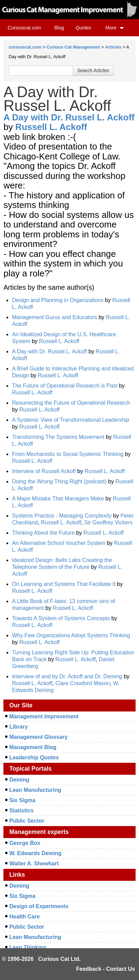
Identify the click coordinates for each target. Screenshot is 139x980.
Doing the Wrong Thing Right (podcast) (59, 481)
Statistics (21, 811)
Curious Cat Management (73, 47)
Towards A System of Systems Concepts (61, 618)
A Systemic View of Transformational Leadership (71, 420)
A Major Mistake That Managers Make (58, 499)
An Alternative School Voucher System (59, 543)
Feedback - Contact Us (106, 969)
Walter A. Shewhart (34, 864)
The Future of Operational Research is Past (65, 386)
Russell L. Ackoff (51, 127)
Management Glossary (38, 737)
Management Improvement (44, 716)
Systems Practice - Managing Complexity (62, 516)
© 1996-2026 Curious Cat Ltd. (41, 959)
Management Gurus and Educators (54, 317)
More (115, 28)
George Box (25, 843)
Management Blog (33, 747)
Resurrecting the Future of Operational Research (71, 403)
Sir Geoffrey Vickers (109, 522)
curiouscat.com (25, 47)
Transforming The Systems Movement (58, 437)
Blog (59, 28)
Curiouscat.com (24, 28)
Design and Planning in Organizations (58, 300)
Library (18, 727)
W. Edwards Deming (35, 853)
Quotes (84, 28)
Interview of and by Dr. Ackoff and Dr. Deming (67, 676)
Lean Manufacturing (35, 790)
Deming (19, 780)
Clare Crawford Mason (83, 683)
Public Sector (27, 821)
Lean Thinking (28, 947)
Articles (113, 47)
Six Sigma (22, 800)
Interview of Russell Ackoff (44, 471)
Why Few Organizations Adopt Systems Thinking (71, 635)
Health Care (24, 917)
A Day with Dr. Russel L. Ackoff (69, 117)
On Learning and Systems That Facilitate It (64, 584)
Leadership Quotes (34, 757)
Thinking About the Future (43, 533)
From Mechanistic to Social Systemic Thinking (68, 454)
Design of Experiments (39, 906)
